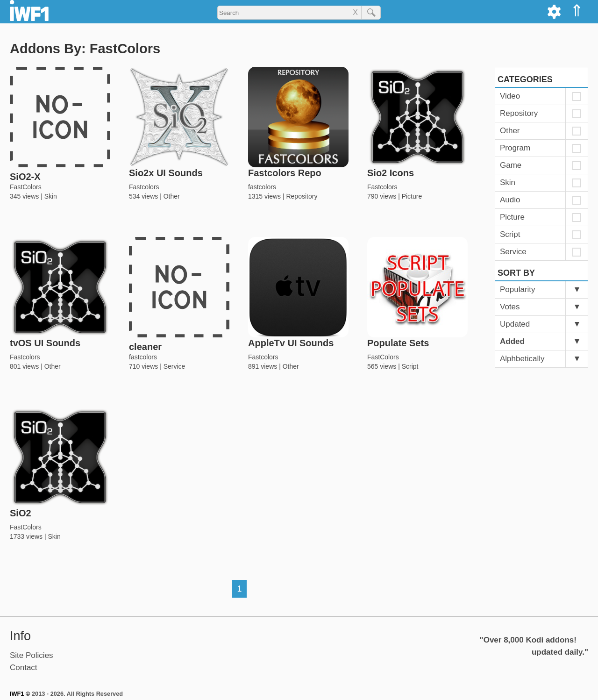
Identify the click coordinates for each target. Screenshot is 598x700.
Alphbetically (522, 359)
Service (174, 366)
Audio (510, 200)
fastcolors (262, 187)
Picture (412, 196)
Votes (510, 307)
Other (172, 196)
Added (512, 341)
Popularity (518, 289)
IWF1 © (20, 694)
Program (515, 148)
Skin (51, 196)
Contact (24, 668)
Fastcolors (144, 187)
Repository (302, 196)
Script (410, 366)
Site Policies (32, 655)
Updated (515, 324)
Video (510, 96)
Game (511, 165)
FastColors (26, 187)
